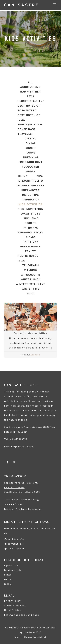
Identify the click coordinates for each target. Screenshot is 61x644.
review (30, 251)
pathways (30, 228)
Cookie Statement (15, 606)
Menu (8, 579)
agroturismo (30, 87)
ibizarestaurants (31, 186)
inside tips (30, 195)
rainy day (30, 242)
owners (31, 223)
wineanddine (30, 275)
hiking (23, 176)
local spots (31, 214)
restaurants (30, 247)
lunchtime (30, 218)
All (30, 82)
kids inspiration (30, 209)
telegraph (30, 265)
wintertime (30, 289)
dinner (30, 148)
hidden (30, 171)
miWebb (42, 637)
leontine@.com (19, 447)
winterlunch (30, 279)
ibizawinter (30, 190)
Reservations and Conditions (22, 615)
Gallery (8, 584)
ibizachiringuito (30, 181)
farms (30, 153)
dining (31, 143)
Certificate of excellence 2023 (22, 492)
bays (30, 96)
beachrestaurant (30, 101)
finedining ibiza (31, 162)
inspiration (31, 200)
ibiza (39, 176)
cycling (31, 139)
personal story (30, 232)
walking (30, 270)
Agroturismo (12, 565)
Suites (8, 575)
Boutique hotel (30, 125)
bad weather (30, 92)
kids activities (31, 204)
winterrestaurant (31, 284)
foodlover (30, 167)
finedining (31, 157)
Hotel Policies (12, 610)
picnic (30, 237)
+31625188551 (19, 439)
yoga (30, 294)
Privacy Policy (12, 601)
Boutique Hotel (13, 570)
